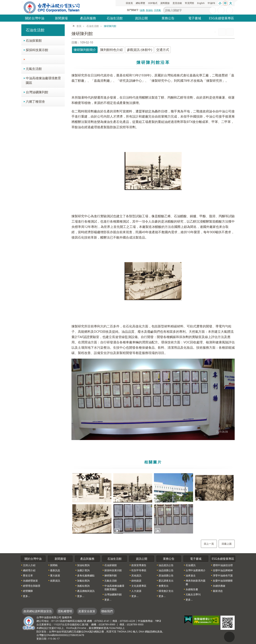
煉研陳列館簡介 (85, 50)
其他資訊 (136, 575)
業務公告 (168, 18)
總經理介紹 (29, 570)
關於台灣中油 (35, 18)
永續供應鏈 (219, 586)
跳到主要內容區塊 (2, 2)
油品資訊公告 (166, 565)
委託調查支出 (166, 581)
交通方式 (163, 50)
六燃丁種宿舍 (35, 101)
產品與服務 (88, 18)
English (201, 3)
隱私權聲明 (65, 611)
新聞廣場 (61, 18)
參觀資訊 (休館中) (139, 50)
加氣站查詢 (83, 581)
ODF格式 (153, 3)
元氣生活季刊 (193, 594)
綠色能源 (136, 581)
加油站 (149, 10)
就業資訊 (55, 581)
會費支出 (164, 586)
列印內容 (222, 32)
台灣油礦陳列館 (37, 92)
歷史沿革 (28, 575)
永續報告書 (192, 589)
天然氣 (157, 10)
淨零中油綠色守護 (223, 575)
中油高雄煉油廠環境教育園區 (43, 80)
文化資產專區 (139, 586)
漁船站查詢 (83, 586)
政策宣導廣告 (139, 565)
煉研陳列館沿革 (153, 62)
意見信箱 (177, 3)
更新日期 (41, 639)
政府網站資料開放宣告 (38, 611)
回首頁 (129, 3)
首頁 (79, 26)
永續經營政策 (30, 581)
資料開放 (165, 3)
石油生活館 (115, 18)
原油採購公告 (166, 575)
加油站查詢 (83, 565)
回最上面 (227, 544)
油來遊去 (191, 575)
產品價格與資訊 (86, 591)
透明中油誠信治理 (223, 565)
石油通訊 (191, 565)
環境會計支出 (166, 591)
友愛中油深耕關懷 (223, 581)
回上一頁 (209, 544)
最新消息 (218, 591)
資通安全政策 (87, 611)
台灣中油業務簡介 (196, 570)
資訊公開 (141, 18)
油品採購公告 (166, 570)
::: (22, 24)
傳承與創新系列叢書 (196, 582)
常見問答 (190, 3)
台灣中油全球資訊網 (52, 7)
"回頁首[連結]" (229, 637)
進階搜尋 (221, 10)
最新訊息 (55, 570)
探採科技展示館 (37, 50)
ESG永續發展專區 (221, 18)
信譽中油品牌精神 (223, 570)
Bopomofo (230, 32)
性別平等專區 (139, 570)
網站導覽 (140, 3)
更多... (26, 596)
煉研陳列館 (34, 59)
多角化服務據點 (86, 575)
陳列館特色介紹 (111, 50)
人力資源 (136, 591)
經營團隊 (28, 591)
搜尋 (212, 10)
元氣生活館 (34, 69)
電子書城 (195, 18)
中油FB (211, 3)
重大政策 (55, 575)
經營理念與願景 (32, 586)
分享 (230, 10)
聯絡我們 (107, 611)
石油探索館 (34, 40)
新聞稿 (54, 565)
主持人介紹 (29, 565)
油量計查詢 (83, 570)
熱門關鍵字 (133, 10)
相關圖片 (153, 462)
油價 (142, 10)
